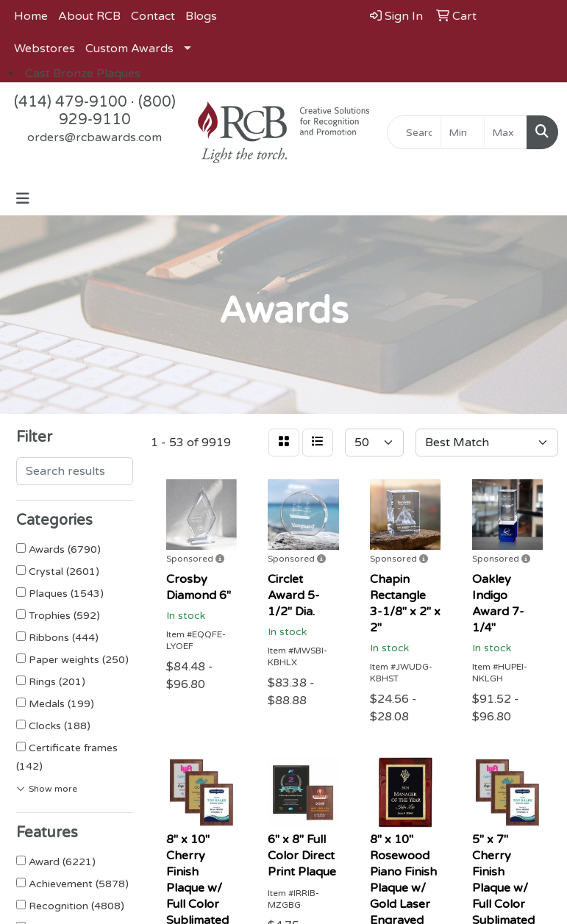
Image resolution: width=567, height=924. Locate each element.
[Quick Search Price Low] (462, 132)
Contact (153, 16)
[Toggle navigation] (23, 199)
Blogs (201, 16)
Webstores (44, 49)
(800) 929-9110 (117, 111)
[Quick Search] (414, 132)
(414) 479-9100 (71, 102)
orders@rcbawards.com (94, 137)
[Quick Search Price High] (506, 132)
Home (31, 16)
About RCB (89, 16)
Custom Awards (129, 49)
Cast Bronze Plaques (83, 74)
